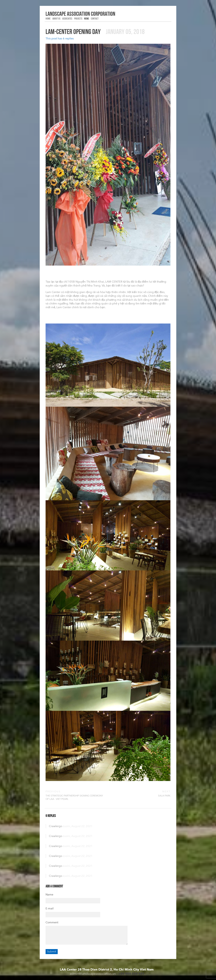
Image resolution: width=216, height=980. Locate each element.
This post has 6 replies (60, 38)
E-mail (50, 908)
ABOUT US (56, 19)
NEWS (87, 19)
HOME (48, 19)
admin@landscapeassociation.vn (93, 974)
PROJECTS (78, 19)
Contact (95, 19)
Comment (52, 922)
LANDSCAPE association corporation (80, 14)
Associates (67, 19)
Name (49, 894)
